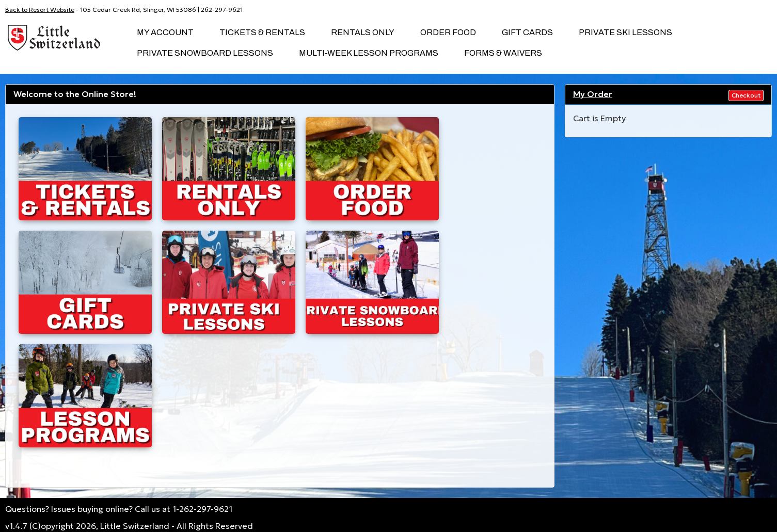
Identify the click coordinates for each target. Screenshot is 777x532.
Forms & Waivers (503, 53)
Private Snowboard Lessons (205, 53)
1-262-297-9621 (202, 509)
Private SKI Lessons (625, 32)
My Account (165, 32)
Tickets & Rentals (262, 32)
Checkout (746, 95)
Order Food (448, 32)
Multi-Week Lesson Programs (369, 53)
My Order (593, 94)
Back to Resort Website (40, 10)
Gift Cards (527, 32)
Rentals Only (363, 32)
